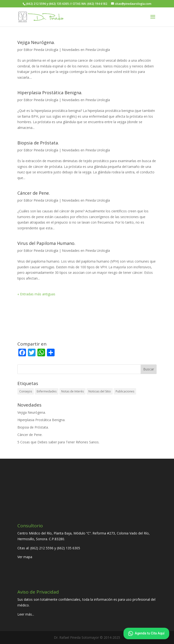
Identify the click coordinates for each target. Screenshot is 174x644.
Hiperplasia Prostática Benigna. (50, 93)
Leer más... (26, 614)
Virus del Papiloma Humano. (46, 243)
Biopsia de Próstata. (38, 143)
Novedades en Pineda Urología (86, 50)
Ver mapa (25, 557)
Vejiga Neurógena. (36, 42)
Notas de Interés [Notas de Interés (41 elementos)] (72, 391)
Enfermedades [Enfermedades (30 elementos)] (47, 391)
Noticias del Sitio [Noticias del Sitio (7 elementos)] (100, 391)
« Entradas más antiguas (36, 294)
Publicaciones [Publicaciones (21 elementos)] (125, 391)
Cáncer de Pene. (34, 193)
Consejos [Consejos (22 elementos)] (26, 391)
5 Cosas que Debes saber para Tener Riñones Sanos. (58, 442)
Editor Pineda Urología (41, 50)
